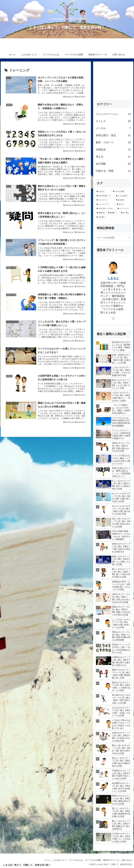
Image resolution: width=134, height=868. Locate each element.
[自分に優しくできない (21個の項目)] (106, 209)
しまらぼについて (57, 860)
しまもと (113, 278)
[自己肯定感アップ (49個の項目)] (105, 196)
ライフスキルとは (74, 860)
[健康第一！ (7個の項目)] (113, 213)
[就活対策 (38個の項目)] (123, 200)
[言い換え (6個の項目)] (125, 213)
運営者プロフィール (110, 860)
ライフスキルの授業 (92, 860)
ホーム (45, 860)
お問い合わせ (126, 860)
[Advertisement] (113, 80)
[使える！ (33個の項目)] (123, 204)
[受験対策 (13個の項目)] (101, 213)
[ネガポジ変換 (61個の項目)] (121, 192)
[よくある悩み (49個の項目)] (123, 196)
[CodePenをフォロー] (113, 318)
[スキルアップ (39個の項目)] (105, 200)
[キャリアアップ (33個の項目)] (105, 204)
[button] (129, 238)
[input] (113, 238)
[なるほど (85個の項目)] (103, 192)
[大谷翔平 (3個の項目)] (113, 217)
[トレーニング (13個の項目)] (124, 209)
